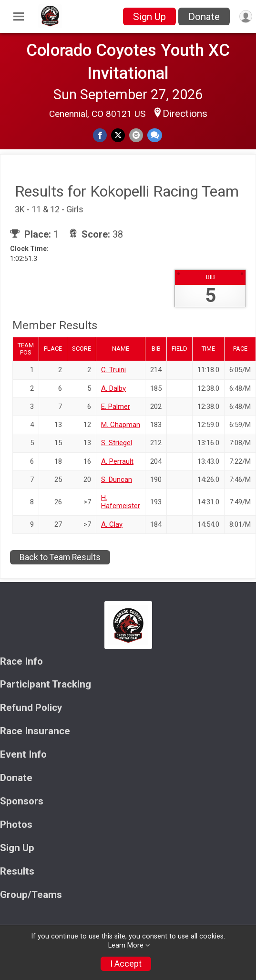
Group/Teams (31, 895)
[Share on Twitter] (118, 135)
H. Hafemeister (121, 502)
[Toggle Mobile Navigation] (19, 17)
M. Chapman (121, 425)
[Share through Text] (155, 135)
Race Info (21, 662)
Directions (185, 114)
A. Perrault (117, 461)
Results (17, 871)
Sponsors (22, 801)
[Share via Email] (136, 135)
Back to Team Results (60, 557)
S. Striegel (117, 443)
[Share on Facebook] (100, 135)
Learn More (126, 945)
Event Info (23, 755)
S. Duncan (117, 480)
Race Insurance (35, 731)
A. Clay (112, 524)
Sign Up (149, 17)
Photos (16, 825)
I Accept (126, 964)
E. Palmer (116, 407)
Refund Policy (31, 708)
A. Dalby (113, 388)
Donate (204, 17)
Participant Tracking (46, 684)
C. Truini (113, 370)
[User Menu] (246, 16)
